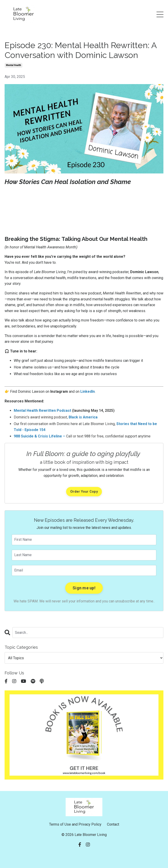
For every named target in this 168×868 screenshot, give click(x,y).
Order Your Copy (84, 492)
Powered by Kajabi (84, 856)
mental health (14, 65)
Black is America (83, 417)
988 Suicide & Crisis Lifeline (38, 436)
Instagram (59, 391)
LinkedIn (88, 391)
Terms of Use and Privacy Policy (75, 824)
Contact (113, 824)
